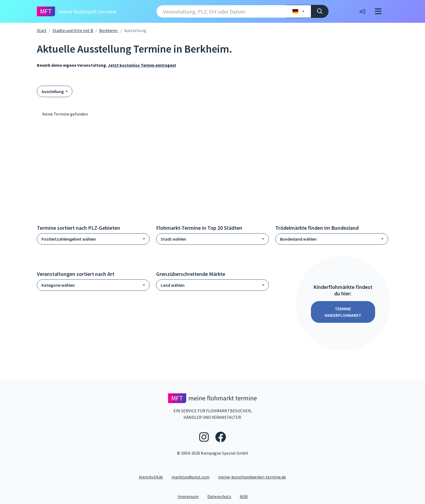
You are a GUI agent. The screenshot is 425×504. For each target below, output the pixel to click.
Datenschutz (221, 496)
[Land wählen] (299, 11)
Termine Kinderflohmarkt (343, 312)
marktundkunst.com (191, 477)
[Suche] (320, 11)
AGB (246, 496)
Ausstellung (53, 91)
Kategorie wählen (58, 285)
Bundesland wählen (298, 239)
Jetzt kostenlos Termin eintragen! (142, 65)
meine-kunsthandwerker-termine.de (252, 477)
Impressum (190, 496)
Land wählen (173, 285)
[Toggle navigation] (378, 11)
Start (42, 30)
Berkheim (109, 30)
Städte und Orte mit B (73, 30)
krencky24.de (151, 477)
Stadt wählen (173, 239)
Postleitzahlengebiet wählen (69, 239)
